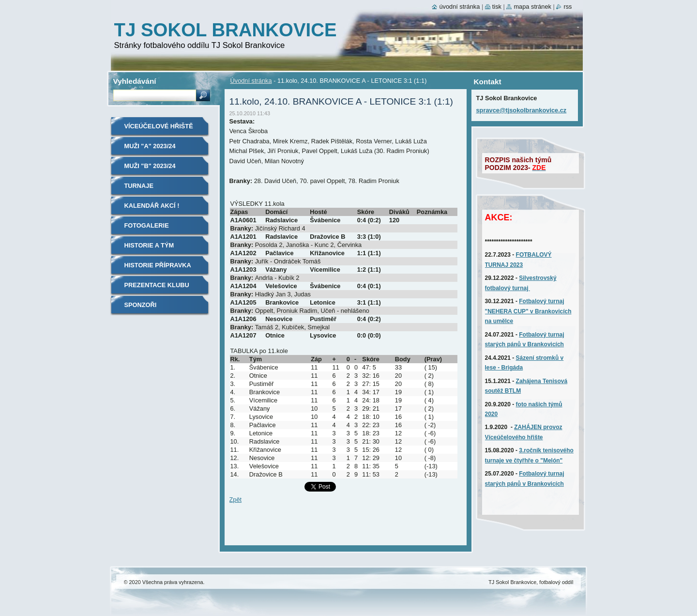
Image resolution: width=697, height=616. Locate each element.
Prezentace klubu (157, 285)
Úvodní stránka (251, 81)
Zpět (236, 500)
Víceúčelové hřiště (159, 126)
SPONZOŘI (141, 305)
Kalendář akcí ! (152, 206)
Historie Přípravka (158, 265)
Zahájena (529, 381)
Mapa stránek (532, 7)
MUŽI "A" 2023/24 (150, 146)
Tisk (497, 7)
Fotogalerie (147, 225)
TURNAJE (139, 186)
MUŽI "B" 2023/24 (150, 166)
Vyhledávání (135, 81)
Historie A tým (149, 245)
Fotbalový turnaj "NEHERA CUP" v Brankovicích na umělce (528, 311)
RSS (568, 7)
